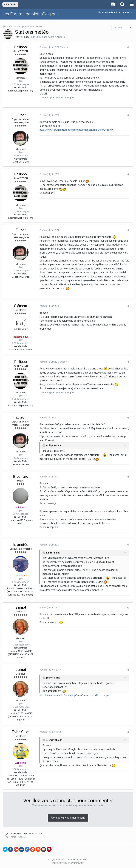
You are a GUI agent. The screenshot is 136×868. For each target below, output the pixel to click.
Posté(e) (48, 47)
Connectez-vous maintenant (68, 818)
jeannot (21, 607)
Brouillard (21, 477)
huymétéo (21, 545)
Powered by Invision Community (68, 863)
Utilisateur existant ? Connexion (115, 12)
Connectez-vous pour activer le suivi (23, 27)
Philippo (24, 37)
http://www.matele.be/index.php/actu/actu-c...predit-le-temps (73, 695)
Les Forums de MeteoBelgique (31, 14)
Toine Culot (21, 732)
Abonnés (119, 28)
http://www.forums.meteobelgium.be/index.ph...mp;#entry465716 (75, 130)
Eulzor (21, 115)
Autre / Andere (56, 37)
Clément (21, 306)
